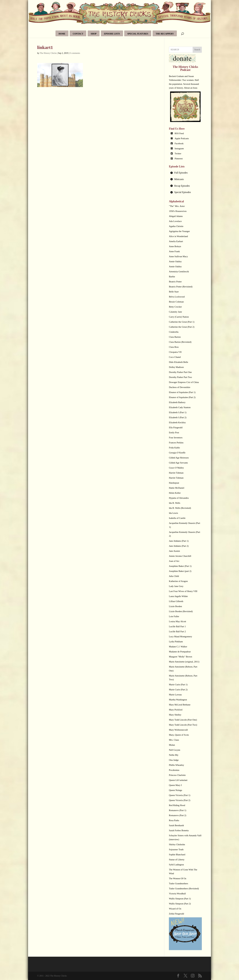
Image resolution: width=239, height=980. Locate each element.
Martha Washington (178, 700)
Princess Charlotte (177, 775)
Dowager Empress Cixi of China (184, 382)
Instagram (179, 148)
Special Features (138, 34)
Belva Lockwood (177, 297)
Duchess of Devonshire (180, 387)
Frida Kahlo (174, 448)
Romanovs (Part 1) (177, 810)
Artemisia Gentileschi (179, 272)
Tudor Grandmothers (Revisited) (184, 889)
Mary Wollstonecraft (178, 730)
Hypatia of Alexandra (179, 498)
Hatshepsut (174, 483)
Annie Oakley (175, 261)
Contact (78, 34)
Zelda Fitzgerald (176, 914)
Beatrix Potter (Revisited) (181, 287)
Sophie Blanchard (177, 855)
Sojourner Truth (176, 849)
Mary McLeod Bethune (180, 705)
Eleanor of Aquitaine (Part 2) (182, 397)
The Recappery (165, 34)
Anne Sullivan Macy (178, 256)
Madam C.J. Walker (178, 647)
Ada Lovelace (175, 221)
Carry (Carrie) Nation (179, 317)
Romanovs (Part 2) (177, 815)
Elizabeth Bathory (177, 402)
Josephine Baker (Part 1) (180, 566)
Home (62, 34)
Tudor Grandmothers (178, 883)
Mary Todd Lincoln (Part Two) (183, 725)
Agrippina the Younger (179, 231)
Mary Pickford (176, 710)
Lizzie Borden (175, 606)
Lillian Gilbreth (176, 601)
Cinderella (174, 332)
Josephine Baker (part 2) (180, 571)
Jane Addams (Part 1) (179, 541)
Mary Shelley (175, 715)
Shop (94, 34)
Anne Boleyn (175, 246)
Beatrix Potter (175, 282)
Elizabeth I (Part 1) (178, 412)
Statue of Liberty (177, 860)
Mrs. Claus (174, 740)
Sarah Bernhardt (176, 825)
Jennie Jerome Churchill (180, 556)
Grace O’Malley (176, 468)
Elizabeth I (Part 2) (178, 417)
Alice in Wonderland (178, 236)
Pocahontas (174, 770)
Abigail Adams (176, 216)
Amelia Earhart (176, 241)
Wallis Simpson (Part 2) (180, 904)
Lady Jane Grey (176, 586)
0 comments (75, 53)
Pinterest (179, 159)
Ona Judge (174, 760)
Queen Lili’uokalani (178, 780)
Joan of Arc (174, 561)
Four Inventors (176, 438)
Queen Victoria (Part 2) (180, 800)
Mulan (172, 745)
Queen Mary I (175, 785)
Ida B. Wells (175, 503)
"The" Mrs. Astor (177, 206)
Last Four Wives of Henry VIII (183, 591)
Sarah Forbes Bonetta (179, 830)
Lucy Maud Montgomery (180, 637)
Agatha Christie (176, 226)
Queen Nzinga (175, 790)
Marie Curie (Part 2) (178, 690)
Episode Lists (112, 34)
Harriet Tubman (176, 473)
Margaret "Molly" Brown (180, 657)
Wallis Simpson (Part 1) (180, 899)
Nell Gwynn (175, 750)
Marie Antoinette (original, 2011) (184, 662)
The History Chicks (48, 53)
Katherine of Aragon (178, 581)
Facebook (179, 143)
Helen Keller (175, 493)
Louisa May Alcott (177, 621)
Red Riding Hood (177, 805)
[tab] (185, 173)
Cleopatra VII (175, 352)
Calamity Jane (175, 312)
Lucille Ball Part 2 (177, 631)
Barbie (172, 277)
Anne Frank (174, 251)
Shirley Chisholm (177, 844)
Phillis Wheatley (176, 765)
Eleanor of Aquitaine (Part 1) (182, 392)
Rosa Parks (174, 820)
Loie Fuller (174, 616)
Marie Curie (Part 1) (178, 685)
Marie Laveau (175, 695)
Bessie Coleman (176, 302)
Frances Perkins (176, 443)
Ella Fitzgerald (176, 427)
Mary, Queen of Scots (179, 735)
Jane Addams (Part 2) (179, 546)
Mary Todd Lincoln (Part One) (183, 720)
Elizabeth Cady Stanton (180, 407)
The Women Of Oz (178, 878)
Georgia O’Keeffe (177, 453)
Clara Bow (174, 347)
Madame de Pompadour (180, 652)
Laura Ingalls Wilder (178, 596)
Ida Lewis (173, 513)
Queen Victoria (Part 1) (180, 795)
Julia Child (174, 576)
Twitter (178, 154)
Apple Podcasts (182, 138)
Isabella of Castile (177, 518)
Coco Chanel (175, 357)
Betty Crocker (175, 307)
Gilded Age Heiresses (179, 458)
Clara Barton (175, 337)
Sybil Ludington (176, 865)
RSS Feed (179, 133)
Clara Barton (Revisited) (180, 342)
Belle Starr (174, 292)
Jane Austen (174, 551)
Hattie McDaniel (177, 488)
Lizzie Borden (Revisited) (181, 611)
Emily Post (174, 433)
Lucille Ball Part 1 (177, 626)
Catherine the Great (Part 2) (182, 327)
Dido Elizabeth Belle (178, 362)
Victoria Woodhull (177, 894)
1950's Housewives (178, 211)
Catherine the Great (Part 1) (182, 322)
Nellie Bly (174, 755)
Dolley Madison (176, 367)
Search (197, 50)
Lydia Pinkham (176, 642)
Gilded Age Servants (178, 463)
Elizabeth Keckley (177, 422)
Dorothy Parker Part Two (180, 377)
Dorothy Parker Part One (180, 372)
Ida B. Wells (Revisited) (180, 508)
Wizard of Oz (175, 909)
